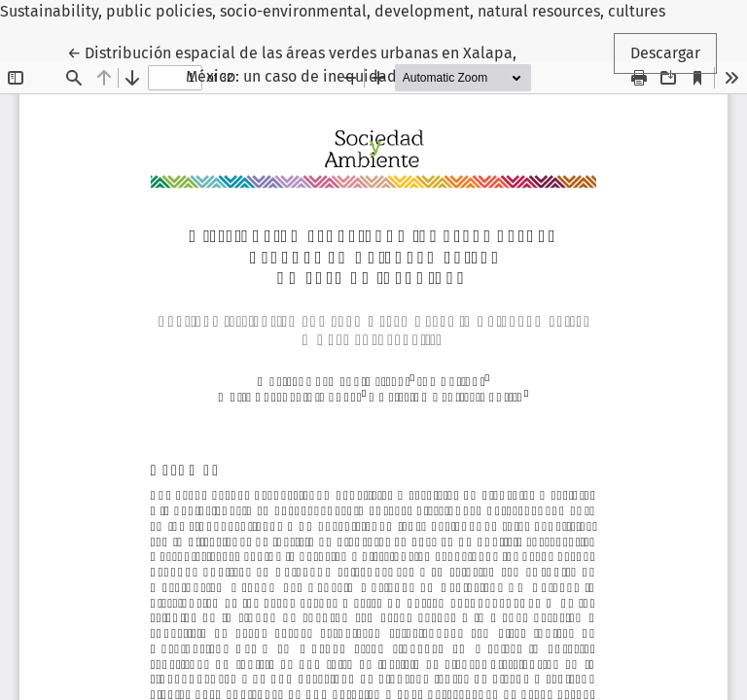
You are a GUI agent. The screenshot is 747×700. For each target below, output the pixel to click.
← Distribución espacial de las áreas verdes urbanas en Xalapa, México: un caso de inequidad (292, 63)
